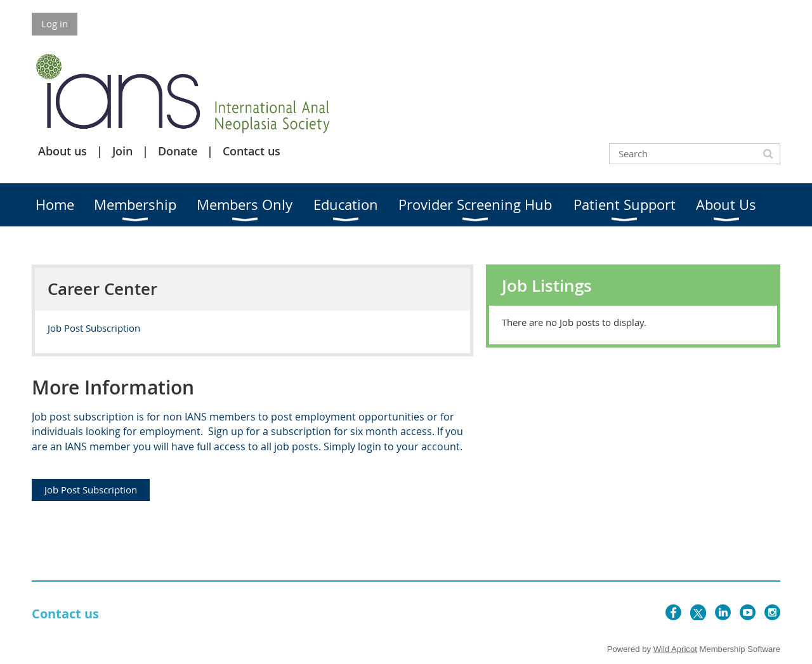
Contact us (252, 151)
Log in (55, 23)
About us (62, 151)
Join (122, 151)
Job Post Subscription (94, 328)
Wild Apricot (675, 649)
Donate (178, 151)
